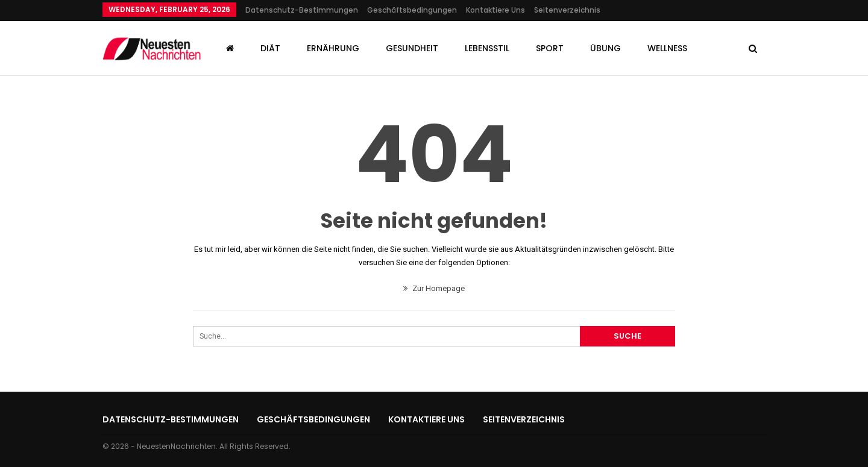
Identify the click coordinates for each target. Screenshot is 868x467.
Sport (550, 48)
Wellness (667, 48)
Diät (270, 48)
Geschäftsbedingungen (412, 10)
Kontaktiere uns (495, 10)
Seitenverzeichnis (567, 10)
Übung (605, 48)
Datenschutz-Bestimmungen (302, 10)
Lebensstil (487, 48)
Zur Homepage (434, 288)
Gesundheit (412, 48)
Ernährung (333, 48)
